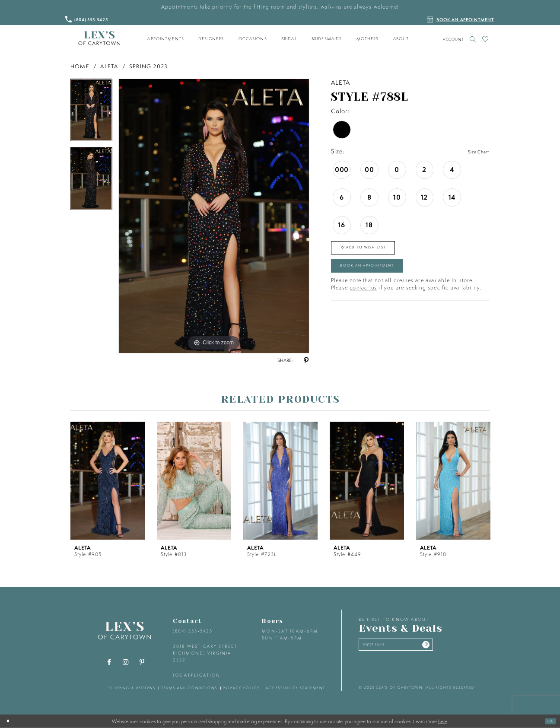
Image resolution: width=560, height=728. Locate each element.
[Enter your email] (411, 647)
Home (80, 66)
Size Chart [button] (474, 152)
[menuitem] (166, 39)
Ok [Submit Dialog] (548, 721)
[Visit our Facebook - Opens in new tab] (109, 662)
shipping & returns (132, 688)
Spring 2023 (148, 66)
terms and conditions (189, 688)
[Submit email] (453, 647)
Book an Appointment (382, 277)
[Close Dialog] (10, 721)
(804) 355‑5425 (192, 631)
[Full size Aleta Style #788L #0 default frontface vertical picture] (214, 216)
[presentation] (108, 481)
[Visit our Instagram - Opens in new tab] (126, 662)
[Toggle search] (473, 39)
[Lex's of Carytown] (99, 38)
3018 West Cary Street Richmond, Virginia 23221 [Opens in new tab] (205, 653)
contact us (363, 302)
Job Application (197, 675)
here (443, 721)
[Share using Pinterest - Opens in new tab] (306, 361)
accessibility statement (296, 688)
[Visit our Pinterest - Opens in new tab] (142, 662)
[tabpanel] (91, 113)
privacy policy (241, 688)
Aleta (109, 66)
